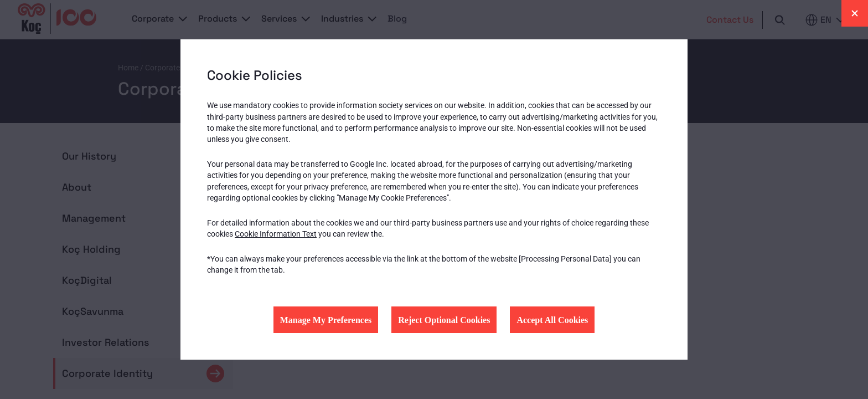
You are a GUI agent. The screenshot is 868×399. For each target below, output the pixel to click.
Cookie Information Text (276, 234)
